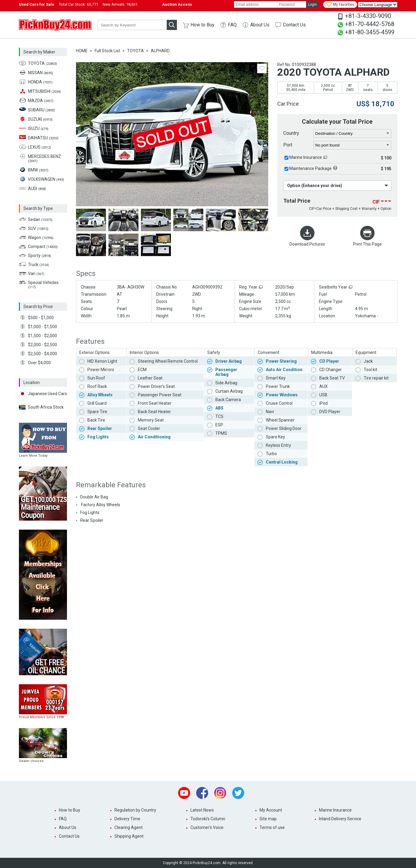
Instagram (220, 793)
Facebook (202, 793)
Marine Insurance (306, 157)
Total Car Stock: (79, 4)
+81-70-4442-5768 (370, 24)
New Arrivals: (120, 4)
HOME (82, 51)
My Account (271, 810)
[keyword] (132, 25)
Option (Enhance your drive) (315, 186)
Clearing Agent (129, 827)
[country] (352, 134)
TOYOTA (135, 51)
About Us (260, 25)
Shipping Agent (129, 836)
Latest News (202, 810)
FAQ (232, 25)
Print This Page (367, 244)
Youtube (184, 793)
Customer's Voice (207, 827)
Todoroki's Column (208, 819)
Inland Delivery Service (340, 819)
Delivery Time (127, 819)
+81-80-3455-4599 (370, 32)
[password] (292, 5)
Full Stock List (107, 51)
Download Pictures (307, 244)
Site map (268, 819)
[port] (352, 145)
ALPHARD (160, 51)
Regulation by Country (135, 810)
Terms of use (272, 827)
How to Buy (202, 25)
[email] (256, 5)
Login (312, 5)
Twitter (238, 793)
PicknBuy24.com (55, 25)
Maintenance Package (310, 168)
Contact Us (294, 25)
